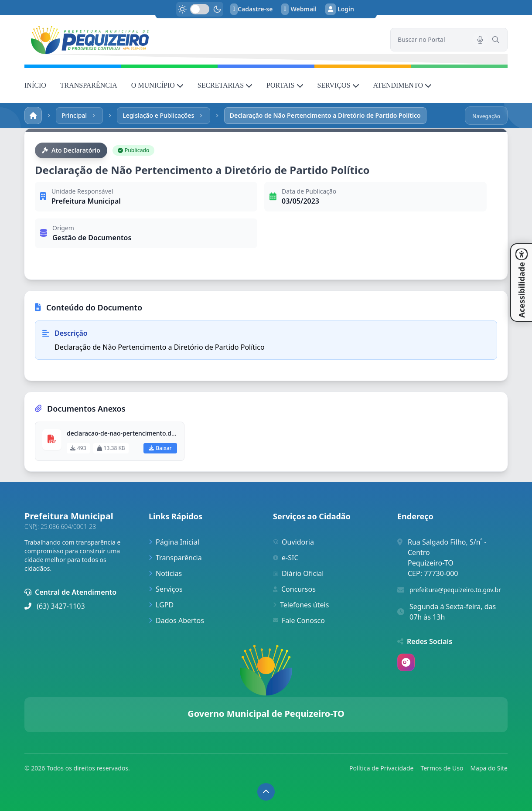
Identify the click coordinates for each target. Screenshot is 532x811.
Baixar (160, 448)
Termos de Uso (442, 768)
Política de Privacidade (381, 768)
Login (340, 9)
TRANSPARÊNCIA (89, 85)
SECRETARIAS (225, 85)
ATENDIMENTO (402, 85)
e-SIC (286, 558)
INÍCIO (35, 85)
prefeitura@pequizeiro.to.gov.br (455, 590)
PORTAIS (285, 85)
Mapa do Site (489, 768)
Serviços (166, 589)
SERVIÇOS (338, 85)
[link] (202, 40)
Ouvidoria (293, 542)
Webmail (299, 9)
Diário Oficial (298, 573)
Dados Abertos (176, 620)
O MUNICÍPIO (157, 85)
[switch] (200, 9)
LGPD (161, 605)
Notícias (165, 573)
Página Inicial (174, 542)
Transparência (175, 558)
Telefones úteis (301, 605)
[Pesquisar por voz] (480, 40)
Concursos (294, 589)
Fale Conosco (299, 620)
